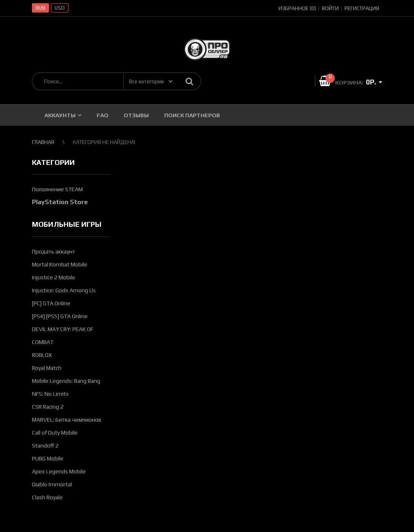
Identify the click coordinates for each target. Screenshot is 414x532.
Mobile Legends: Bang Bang (66, 381)
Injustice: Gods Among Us (64, 290)
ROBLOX (42, 355)
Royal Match (47, 368)
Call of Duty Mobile (55, 433)
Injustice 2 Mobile (54, 277)
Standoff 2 (45, 445)
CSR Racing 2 (48, 407)
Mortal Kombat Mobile (60, 264)
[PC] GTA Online (51, 303)
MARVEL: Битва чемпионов (67, 420)
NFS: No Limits (50, 394)
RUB (40, 8)
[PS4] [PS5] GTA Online (60, 316)
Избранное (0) (297, 8)
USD (60, 8)
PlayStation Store (60, 202)
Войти (330, 8)
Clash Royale (47, 497)
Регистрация (362, 8)
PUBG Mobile (48, 458)
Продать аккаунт (54, 251)
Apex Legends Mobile (59, 471)
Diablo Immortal (52, 484)
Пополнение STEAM (57, 189)
